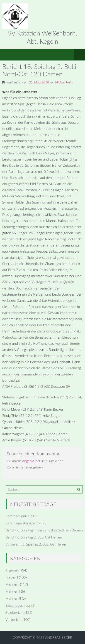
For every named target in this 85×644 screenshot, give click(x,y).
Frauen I (12, 577)
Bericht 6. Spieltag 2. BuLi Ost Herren (34, 537)
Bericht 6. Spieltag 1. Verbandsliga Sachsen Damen (44, 530)
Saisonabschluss (18, 605)
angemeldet (31, 461)
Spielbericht (15, 612)
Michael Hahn (64, 82)
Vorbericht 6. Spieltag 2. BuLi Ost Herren (36, 544)
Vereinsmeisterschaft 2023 (26, 523)
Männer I (12, 584)
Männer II (13, 591)
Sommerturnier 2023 (22, 516)
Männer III (13, 598)
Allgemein (13, 570)
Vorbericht (14, 619)
